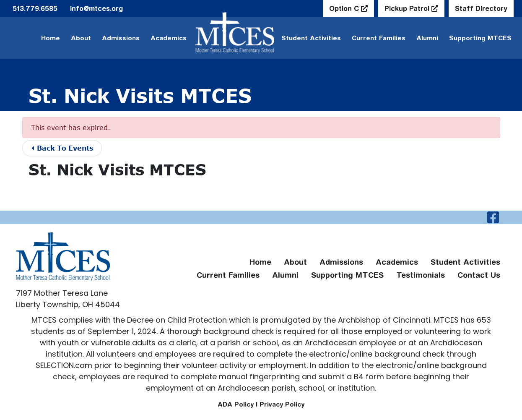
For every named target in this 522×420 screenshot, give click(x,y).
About (81, 38)
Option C (345, 8)
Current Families (379, 38)
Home (51, 38)
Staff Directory (481, 8)
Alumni (427, 38)
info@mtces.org (96, 8)
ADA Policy (236, 404)
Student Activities (465, 262)
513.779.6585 (35, 8)
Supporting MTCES (480, 38)
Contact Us (479, 275)
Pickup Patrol (408, 8)
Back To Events (63, 148)
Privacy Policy (282, 404)
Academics (169, 38)
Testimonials (421, 275)
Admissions (121, 38)
